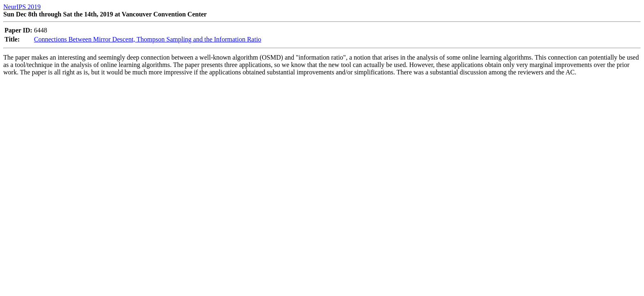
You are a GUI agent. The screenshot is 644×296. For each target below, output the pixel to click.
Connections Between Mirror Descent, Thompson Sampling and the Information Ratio (148, 39)
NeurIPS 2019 (22, 7)
